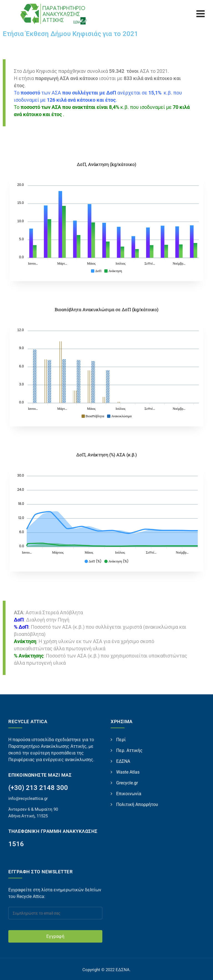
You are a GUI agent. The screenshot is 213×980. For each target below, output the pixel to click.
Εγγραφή (55, 936)
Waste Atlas (128, 772)
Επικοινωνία (129, 794)
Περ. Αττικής (129, 750)
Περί (121, 740)
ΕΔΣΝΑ (123, 761)
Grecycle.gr (127, 783)
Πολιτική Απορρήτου (137, 804)
